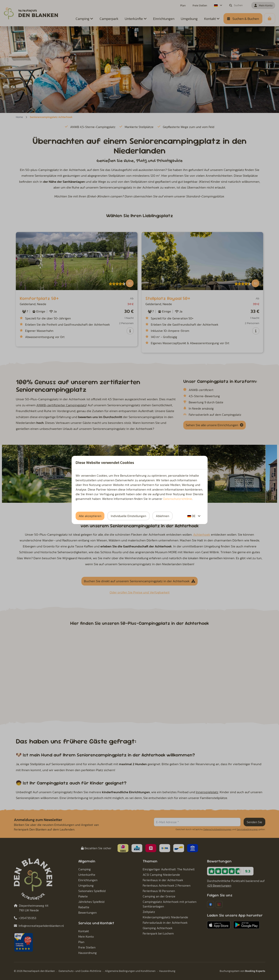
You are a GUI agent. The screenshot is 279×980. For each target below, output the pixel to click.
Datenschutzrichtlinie (178, 499)
